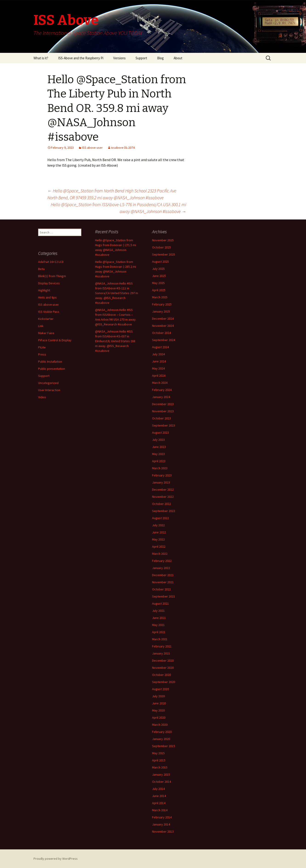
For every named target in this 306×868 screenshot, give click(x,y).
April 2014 (159, 803)
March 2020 (160, 725)
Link (41, 326)
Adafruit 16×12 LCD (51, 262)
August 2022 (160, 518)
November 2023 (163, 411)
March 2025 (160, 297)
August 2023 (160, 433)
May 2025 (158, 283)
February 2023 (162, 475)
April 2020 (159, 717)
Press (42, 354)
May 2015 (158, 753)
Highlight (44, 290)
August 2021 (160, 603)
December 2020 (163, 660)
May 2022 (158, 539)
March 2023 (160, 468)
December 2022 (163, 489)
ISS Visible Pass (49, 312)
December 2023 (163, 404)
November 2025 (163, 240)
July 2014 (158, 789)
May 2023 (158, 454)
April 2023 (159, 461)
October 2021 (161, 589)
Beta (41, 269)
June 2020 (159, 703)
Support (141, 58)
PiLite (42, 347)
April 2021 (159, 632)
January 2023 (161, 482)
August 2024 (160, 347)
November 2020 (163, 668)
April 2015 (159, 760)
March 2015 (160, 767)
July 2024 (158, 354)
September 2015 (164, 746)
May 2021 (158, 625)
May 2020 (158, 710)
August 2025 (160, 262)
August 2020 (160, 689)
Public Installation (50, 361)
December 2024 (163, 319)
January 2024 (161, 397)
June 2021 (159, 618)
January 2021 (161, 653)
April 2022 (159, 546)
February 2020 (162, 732)
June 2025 (159, 276)
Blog (160, 58)
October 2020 (161, 675)
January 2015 (161, 774)
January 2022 (161, 568)
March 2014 (160, 810)
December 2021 (163, 575)
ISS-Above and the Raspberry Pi (81, 58)
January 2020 (161, 739)
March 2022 (160, 554)
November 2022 (163, 497)
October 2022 (161, 504)
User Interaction (49, 390)
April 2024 (159, 376)
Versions (119, 58)
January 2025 (161, 311)
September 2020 (164, 682)
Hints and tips (47, 297)
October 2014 (161, 782)
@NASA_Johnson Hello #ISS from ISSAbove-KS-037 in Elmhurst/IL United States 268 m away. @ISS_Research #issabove (115, 341)
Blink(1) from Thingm (52, 276)
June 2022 (159, 532)
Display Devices (49, 283)
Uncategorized (48, 383)
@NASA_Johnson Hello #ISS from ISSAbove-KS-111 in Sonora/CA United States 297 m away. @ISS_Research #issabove (117, 293)
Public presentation (52, 369)
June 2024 (159, 361)
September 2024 (164, 340)
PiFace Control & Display (55, 340)
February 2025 (162, 304)
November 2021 (163, 582)
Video (42, 397)
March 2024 (160, 383)
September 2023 (164, 425)
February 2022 (162, 561)
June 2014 (159, 796)
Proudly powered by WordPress (56, 859)
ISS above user (92, 148)
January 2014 (161, 824)
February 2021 (162, 646)
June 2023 (159, 447)
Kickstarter (46, 319)
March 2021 (160, 639)
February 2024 (162, 390)
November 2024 (163, 326)
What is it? (41, 58)
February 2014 (162, 817)
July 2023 (158, 440)
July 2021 (158, 611)
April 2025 (159, 290)
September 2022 (164, 511)
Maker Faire (46, 333)
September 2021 (164, 596)
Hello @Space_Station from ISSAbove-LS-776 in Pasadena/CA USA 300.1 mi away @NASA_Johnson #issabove (118, 208)
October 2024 (161, 333)
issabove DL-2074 (123, 148)
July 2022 (158, 525)
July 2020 (158, 696)
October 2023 (161, 418)
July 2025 (158, 269)
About (178, 58)
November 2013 (163, 831)
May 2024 (158, 368)
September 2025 (164, 254)
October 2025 (161, 247)
